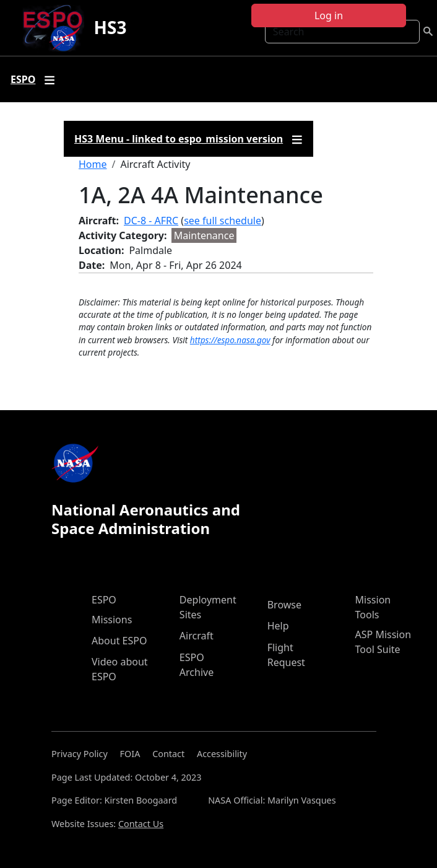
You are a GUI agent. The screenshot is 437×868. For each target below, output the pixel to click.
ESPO (104, 600)
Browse (284, 605)
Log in (329, 15)
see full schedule (223, 221)
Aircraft (197, 636)
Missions (112, 620)
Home (93, 164)
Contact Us (141, 824)
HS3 (110, 27)
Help (278, 626)
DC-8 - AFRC (151, 221)
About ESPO (119, 641)
